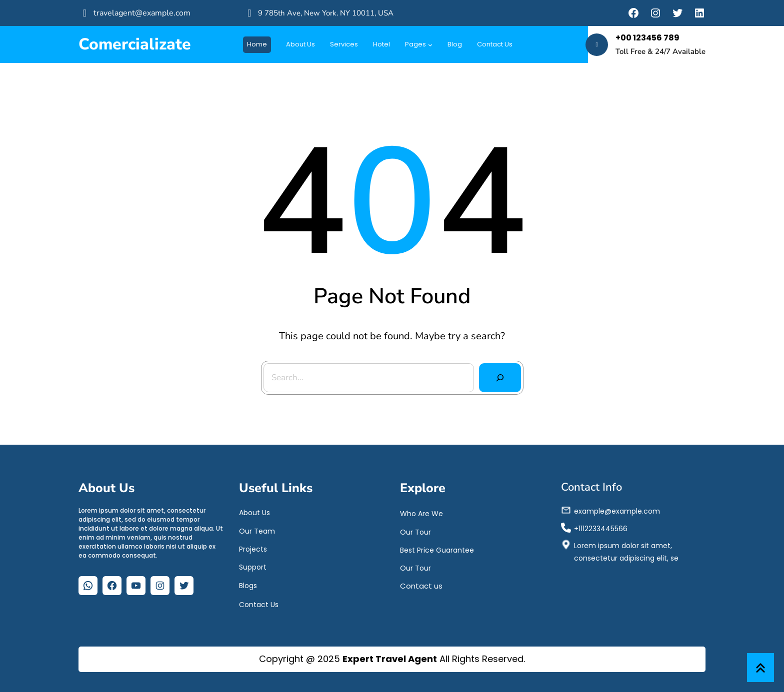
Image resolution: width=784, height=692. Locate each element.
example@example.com (617, 511)
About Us (254, 512)
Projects (253, 549)
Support (253, 567)
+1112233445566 (601, 528)
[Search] (499, 377)
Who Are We (421, 513)
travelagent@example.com (142, 13)
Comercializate (135, 44)
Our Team (257, 531)
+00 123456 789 (647, 38)
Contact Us (259, 604)
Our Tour (415, 532)
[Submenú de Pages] (430, 45)
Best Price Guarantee (437, 550)
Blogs (248, 585)
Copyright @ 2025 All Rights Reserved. (392, 659)
